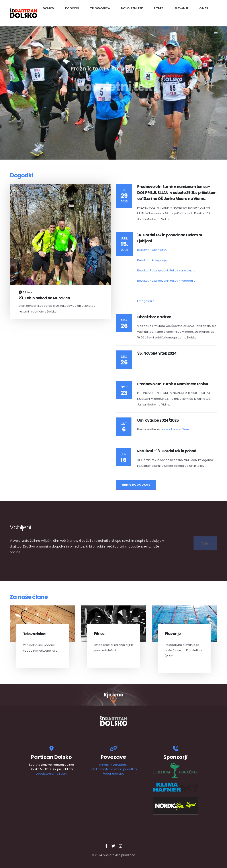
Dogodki (72, 8)
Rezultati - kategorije (152, 260)
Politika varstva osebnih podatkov (113, 769)
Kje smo (114, 695)
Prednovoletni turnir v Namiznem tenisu (173, 384)
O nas (204, 8)
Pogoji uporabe (113, 774)
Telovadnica (100, 8)
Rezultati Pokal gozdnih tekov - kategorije (166, 281)
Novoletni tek (132, 8)
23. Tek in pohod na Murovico (44, 298)
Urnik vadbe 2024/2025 (158, 420)
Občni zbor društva (154, 317)
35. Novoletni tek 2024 (157, 353)
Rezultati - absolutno (152, 250)
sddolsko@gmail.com (51, 774)
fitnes (186, 429)
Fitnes (159, 8)
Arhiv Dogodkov (136, 485)
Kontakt (50, 27)
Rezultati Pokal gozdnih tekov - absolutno (166, 270)
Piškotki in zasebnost (113, 765)
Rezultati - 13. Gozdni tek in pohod (167, 451)
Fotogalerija (146, 301)
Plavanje (181, 8)
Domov (48, 8)
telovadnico (169, 429)
